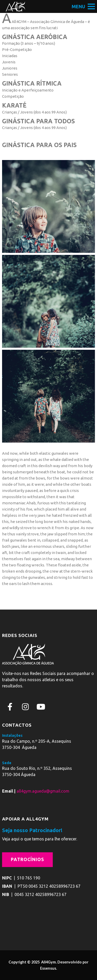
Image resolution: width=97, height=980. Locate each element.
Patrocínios (27, 859)
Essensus (48, 968)
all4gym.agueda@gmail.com (43, 791)
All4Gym (48, 962)
